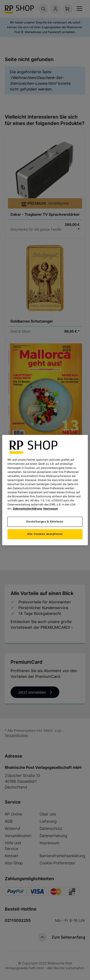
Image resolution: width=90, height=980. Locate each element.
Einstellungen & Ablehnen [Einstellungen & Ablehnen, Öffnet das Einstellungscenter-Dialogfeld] (45, 521)
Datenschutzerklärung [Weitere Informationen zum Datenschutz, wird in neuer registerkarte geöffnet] (27, 509)
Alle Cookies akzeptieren (45, 534)
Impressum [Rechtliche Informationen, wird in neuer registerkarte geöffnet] (51, 509)
